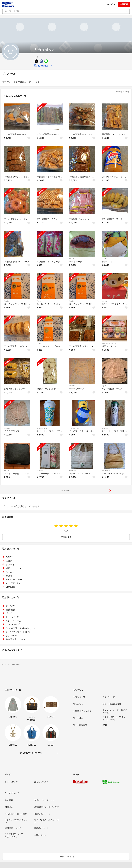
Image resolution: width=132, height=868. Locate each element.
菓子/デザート (13, 606)
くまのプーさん (74, 428)
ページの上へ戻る (66, 856)
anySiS (104, 386)
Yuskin (6, 301)
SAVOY (72, 259)
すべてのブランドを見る (31, 753)
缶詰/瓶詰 (10, 610)
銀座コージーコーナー (109, 343)
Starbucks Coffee (42, 428)
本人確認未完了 (42, 66)
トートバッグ (12, 617)
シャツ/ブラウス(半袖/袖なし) (20, 628)
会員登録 (124, 4)
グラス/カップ (13, 624)
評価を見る (66, 537)
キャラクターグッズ (16, 639)
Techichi (72, 386)
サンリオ (105, 301)
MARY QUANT (107, 471)
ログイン (111, 4)
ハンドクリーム (13, 621)
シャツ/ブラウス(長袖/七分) (19, 632)
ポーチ (9, 613)
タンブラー (11, 636)
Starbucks (105, 428)
